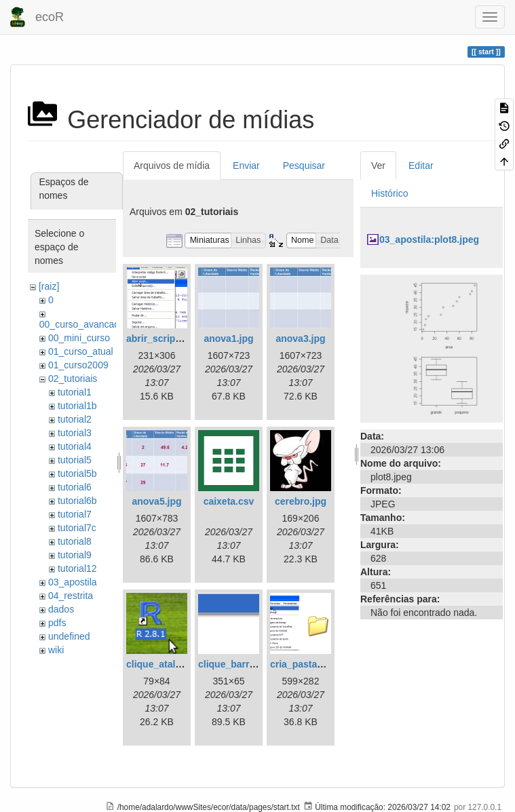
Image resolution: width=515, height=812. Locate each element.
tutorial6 (75, 487)
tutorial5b (77, 473)
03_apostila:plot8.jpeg (429, 239)
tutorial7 (75, 514)
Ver (378, 166)
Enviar (246, 166)
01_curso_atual (81, 351)
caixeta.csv (229, 501)
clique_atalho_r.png (171, 664)
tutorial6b (77, 501)
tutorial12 (77, 568)
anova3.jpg (300, 339)
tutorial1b (77, 406)
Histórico (389, 193)
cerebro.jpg (301, 501)
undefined (69, 636)
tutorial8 (75, 541)
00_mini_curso (79, 338)
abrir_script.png (163, 339)
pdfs (57, 623)
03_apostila (73, 582)
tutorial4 (75, 446)
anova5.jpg (156, 501)
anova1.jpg (228, 339)
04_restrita (71, 596)
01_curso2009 (78, 365)
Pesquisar (304, 166)
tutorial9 (75, 555)
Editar (421, 166)
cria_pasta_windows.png (326, 664)
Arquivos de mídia (172, 166)
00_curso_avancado (82, 324)
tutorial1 (75, 392)
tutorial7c (77, 528)
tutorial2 (75, 419)
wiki (56, 650)
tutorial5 (75, 460)
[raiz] (49, 286)
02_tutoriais (73, 379)
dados (61, 609)
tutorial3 (75, 433)
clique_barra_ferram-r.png (257, 664)
